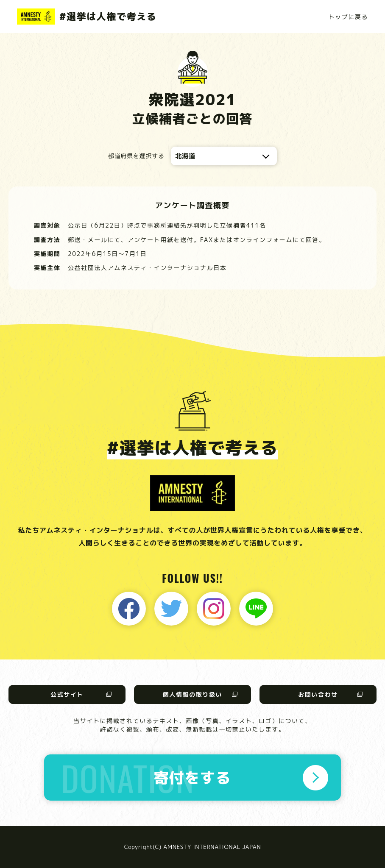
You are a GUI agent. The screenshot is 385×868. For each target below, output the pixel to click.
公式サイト (67, 694)
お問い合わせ (318, 694)
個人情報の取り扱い (192, 694)
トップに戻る (348, 17)
